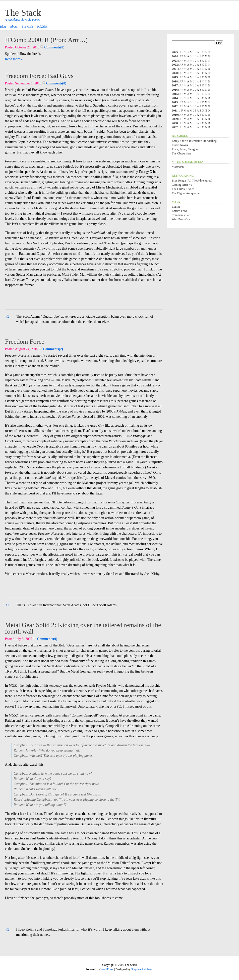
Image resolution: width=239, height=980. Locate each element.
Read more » (14, 59)
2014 (175, 98)
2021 (175, 69)
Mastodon (178, 167)
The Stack (23, 13)
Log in (176, 207)
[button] (95, 132)
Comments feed (181, 215)
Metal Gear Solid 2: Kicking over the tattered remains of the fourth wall (83, 628)
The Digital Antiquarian (186, 193)
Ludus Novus (180, 145)
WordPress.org (181, 219)
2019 (175, 77)
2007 (175, 127)
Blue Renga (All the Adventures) (192, 181)
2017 (175, 85)
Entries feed (179, 211)
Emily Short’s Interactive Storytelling (194, 141)
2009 (175, 119)
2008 (175, 123)
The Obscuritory (182, 153)
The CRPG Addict (183, 189)
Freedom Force (25, 342)
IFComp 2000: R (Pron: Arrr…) (46, 40)
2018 (175, 81)
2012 (175, 106)
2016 (175, 90)
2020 (175, 73)
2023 (175, 61)
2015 (175, 94)
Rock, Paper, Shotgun (185, 149)
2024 (175, 56)
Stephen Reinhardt (142, 969)
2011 (175, 111)
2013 (175, 102)
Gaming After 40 (182, 185)
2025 (175, 52)
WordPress (107, 969)
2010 (175, 115)
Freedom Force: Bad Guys (39, 76)
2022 (175, 65)
